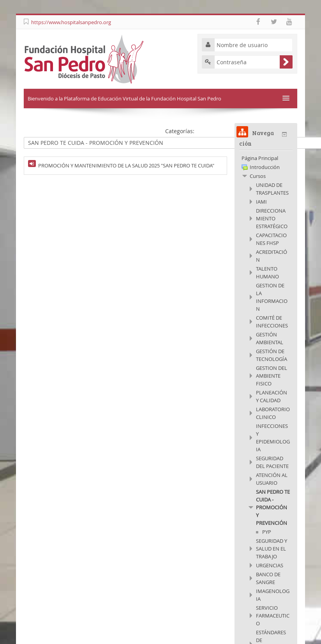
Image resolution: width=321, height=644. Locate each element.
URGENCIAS (270, 565)
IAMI (261, 202)
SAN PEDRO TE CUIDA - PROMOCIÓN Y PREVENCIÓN (273, 507)
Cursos (258, 176)
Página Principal (260, 158)
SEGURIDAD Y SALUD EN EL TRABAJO (272, 549)
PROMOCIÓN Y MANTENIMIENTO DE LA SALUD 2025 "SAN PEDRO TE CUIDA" (126, 165)
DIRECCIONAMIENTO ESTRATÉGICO (272, 218)
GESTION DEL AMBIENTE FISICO (272, 376)
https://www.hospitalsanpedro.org (71, 22)
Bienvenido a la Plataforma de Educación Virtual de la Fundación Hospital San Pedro (124, 99)
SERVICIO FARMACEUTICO (273, 616)
